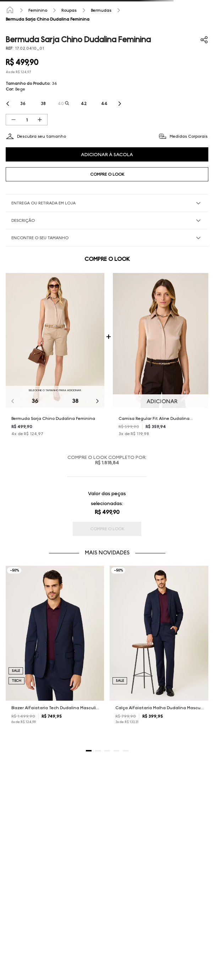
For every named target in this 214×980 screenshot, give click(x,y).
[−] (13, 120)
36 (35, 401)
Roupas (69, 10)
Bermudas (101, 10)
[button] (23, 104)
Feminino (38, 10)
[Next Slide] (120, 104)
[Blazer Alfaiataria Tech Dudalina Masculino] (55, 651)
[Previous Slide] (8, 104)
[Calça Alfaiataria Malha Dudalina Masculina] (159, 651)
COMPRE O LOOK (107, 174)
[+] (40, 120)
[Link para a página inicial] (10, 10)
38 (75, 401)
